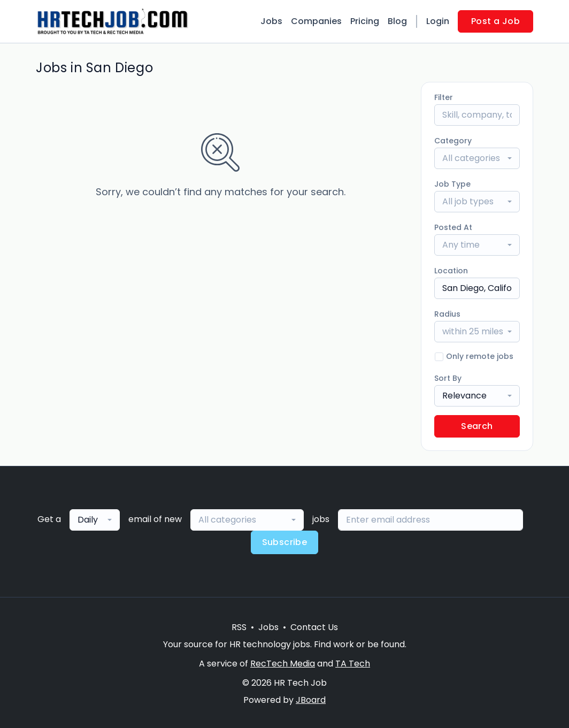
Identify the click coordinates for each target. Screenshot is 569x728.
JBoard (311, 700)
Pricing (365, 21)
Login (438, 21)
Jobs (271, 21)
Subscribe (285, 542)
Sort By (448, 378)
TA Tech (353, 664)
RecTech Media (283, 664)
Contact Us (314, 627)
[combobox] (477, 158)
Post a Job (495, 21)
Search (477, 426)
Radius (447, 314)
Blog (397, 21)
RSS (239, 627)
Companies (316, 21)
